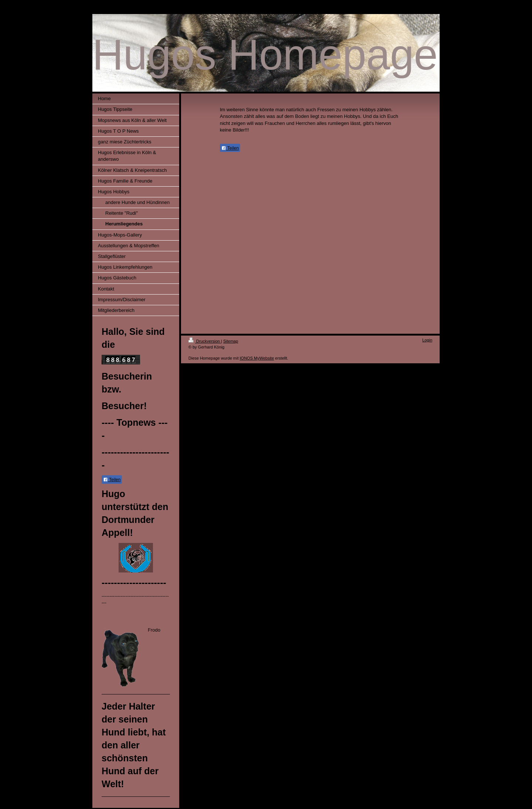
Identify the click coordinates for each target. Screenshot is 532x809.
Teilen (112, 480)
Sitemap (231, 341)
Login (427, 340)
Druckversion (205, 341)
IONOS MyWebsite (257, 358)
